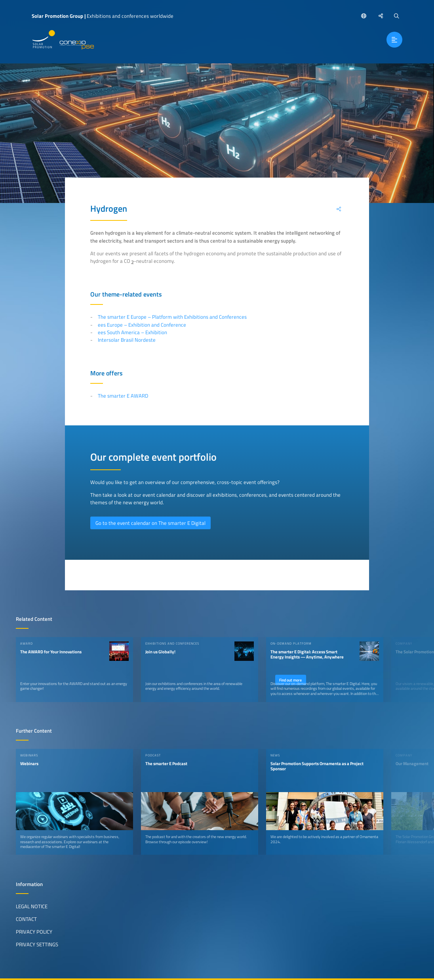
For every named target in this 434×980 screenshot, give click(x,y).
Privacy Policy (34, 932)
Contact (26, 919)
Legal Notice (32, 906)
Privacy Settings (37, 944)
